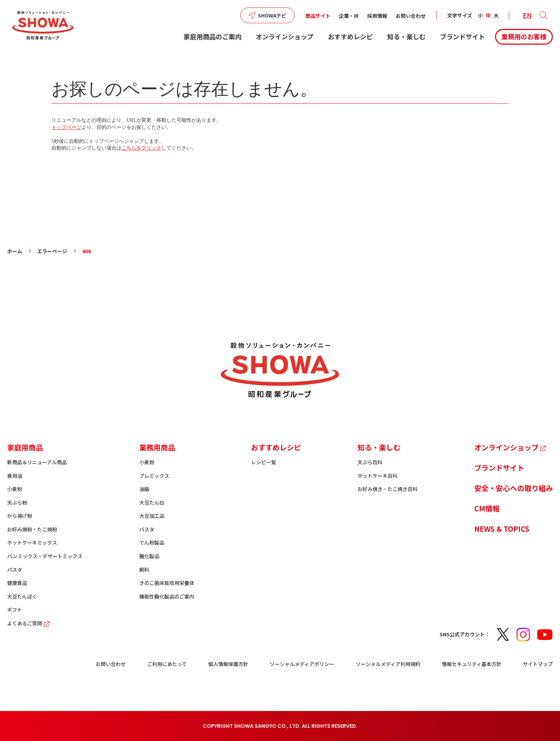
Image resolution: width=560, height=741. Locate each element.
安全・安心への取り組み (514, 488)
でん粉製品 (152, 542)
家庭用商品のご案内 (212, 36)
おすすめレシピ (350, 36)
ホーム (15, 251)
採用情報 (377, 16)
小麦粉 (15, 489)
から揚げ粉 (20, 516)
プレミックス (154, 476)
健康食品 (17, 583)
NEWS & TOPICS (502, 529)
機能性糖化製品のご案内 (167, 596)
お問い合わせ (411, 16)
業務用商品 (157, 447)
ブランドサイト (462, 36)
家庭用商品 (25, 447)
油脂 (144, 489)
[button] (544, 15)
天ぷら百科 (370, 462)
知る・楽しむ (406, 36)
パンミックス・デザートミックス (45, 556)
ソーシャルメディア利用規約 (388, 664)
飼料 (144, 570)
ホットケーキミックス (32, 542)
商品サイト (318, 16)
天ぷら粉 (17, 502)
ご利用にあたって (167, 664)
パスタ (15, 570)
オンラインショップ (285, 36)
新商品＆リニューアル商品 (37, 462)
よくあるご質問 (29, 623)
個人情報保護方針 (228, 664)
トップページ (66, 127)
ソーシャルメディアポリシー (302, 664)
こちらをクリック (141, 148)
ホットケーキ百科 (377, 476)
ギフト (15, 610)
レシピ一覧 (264, 462)
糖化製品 (149, 556)
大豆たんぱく (22, 596)
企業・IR (349, 16)
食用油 (15, 476)
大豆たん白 (152, 502)
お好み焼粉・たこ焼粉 (32, 529)
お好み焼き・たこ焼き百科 (387, 489)
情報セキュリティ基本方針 (472, 664)
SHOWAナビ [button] (272, 15)
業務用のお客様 (524, 36)
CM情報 (487, 508)
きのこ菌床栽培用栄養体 (167, 583)
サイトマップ (538, 664)
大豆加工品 (152, 516)
